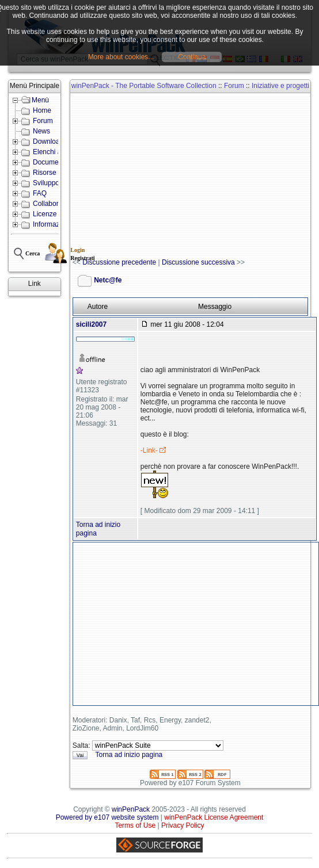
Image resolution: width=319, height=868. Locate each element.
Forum (43, 121)
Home (42, 110)
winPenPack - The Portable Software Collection (144, 86)
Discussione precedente (119, 262)
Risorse (45, 173)
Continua (192, 57)
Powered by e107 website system (107, 817)
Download (48, 142)
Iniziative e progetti (280, 86)
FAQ (40, 193)
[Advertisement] (195, 176)
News (41, 131)
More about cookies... (121, 57)
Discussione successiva (198, 262)
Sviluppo (46, 183)
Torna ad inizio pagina (129, 755)
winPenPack (131, 809)
